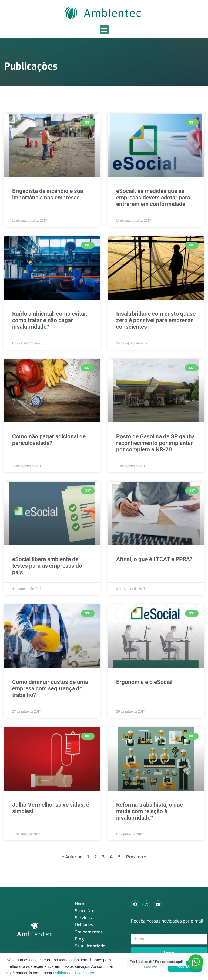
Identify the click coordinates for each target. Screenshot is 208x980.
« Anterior (72, 857)
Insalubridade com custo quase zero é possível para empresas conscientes (156, 320)
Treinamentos (89, 932)
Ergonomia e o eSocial (144, 682)
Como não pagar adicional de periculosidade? (49, 440)
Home (81, 904)
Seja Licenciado (90, 946)
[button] (104, 30)
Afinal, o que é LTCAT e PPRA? (154, 559)
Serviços (83, 918)
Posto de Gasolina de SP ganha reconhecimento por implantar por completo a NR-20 (155, 443)
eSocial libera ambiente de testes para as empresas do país (47, 566)
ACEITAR (185, 966)
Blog (79, 939)
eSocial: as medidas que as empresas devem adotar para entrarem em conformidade (153, 198)
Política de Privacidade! (74, 973)
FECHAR (151, 966)
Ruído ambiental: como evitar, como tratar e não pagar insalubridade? (50, 320)
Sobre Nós (85, 911)
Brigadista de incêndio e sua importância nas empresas (48, 194)
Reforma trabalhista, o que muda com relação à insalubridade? (150, 811)
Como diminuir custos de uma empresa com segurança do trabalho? (50, 688)
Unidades (84, 925)
